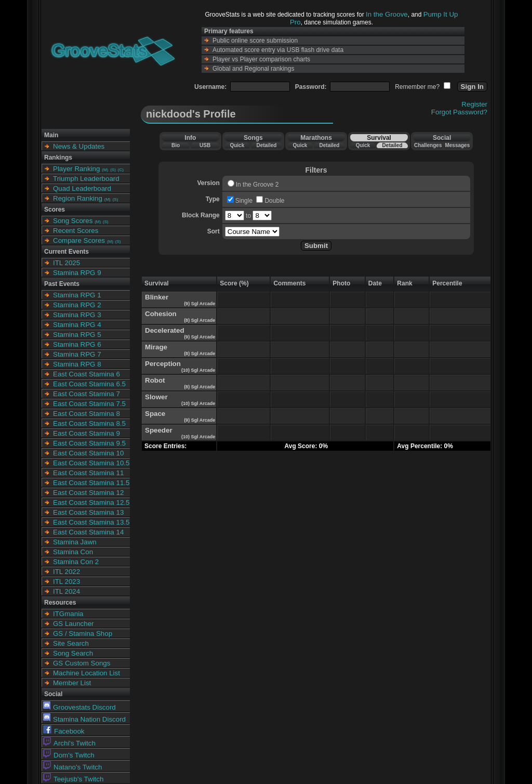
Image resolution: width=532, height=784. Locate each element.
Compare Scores (79, 240)
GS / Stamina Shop (83, 633)
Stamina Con (73, 552)
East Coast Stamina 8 (87, 414)
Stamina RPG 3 (77, 315)
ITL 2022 (66, 572)
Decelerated (165, 330)
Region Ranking (78, 198)
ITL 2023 (66, 582)
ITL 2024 (66, 591)
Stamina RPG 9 (77, 273)
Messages (457, 145)
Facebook (64, 731)
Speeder (159, 430)
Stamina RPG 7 (77, 354)
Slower (156, 397)
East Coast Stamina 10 (88, 453)
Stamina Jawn (75, 542)
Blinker (157, 297)
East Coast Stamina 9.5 (89, 443)
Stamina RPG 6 (77, 344)
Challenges (428, 145)
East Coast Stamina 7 (87, 394)
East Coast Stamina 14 (88, 532)
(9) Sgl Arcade (199, 304)
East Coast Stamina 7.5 (89, 404)
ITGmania (68, 614)
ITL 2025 (66, 263)
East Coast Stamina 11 (88, 473)
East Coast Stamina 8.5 (89, 423)
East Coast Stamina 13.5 (91, 522)
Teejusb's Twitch (73, 779)
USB (205, 145)
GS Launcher (74, 624)
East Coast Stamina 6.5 (89, 384)
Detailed (266, 145)
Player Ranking (76, 169)
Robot (155, 380)
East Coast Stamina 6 (87, 374)
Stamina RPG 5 (77, 335)
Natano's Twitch (72, 767)
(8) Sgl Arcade (199, 320)
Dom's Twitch (69, 755)
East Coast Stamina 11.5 (91, 483)
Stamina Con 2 (76, 562)
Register (474, 104)
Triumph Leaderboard (86, 179)
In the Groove (387, 14)
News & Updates (79, 146)
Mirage (156, 347)
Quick (237, 145)
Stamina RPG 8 (77, 364)
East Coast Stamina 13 (88, 512)
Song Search (73, 653)
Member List (72, 683)
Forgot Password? (459, 112)
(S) (113, 170)
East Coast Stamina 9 (87, 433)
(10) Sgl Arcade (198, 370)
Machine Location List (87, 673)
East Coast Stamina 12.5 (91, 502)
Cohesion (161, 314)
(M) (105, 170)
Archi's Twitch (69, 743)
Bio (176, 145)
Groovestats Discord (79, 707)
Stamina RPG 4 (77, 325)
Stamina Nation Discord (84, 719)
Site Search (71, 643)
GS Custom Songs (82, 663)
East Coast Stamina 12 (88, 493)
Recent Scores (76, 231)
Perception (163, 364)
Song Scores (73, 221)
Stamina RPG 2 (77, 305)
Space (155, 414)
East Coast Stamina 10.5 (91, 463)
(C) (121, 170)
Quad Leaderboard (82, 188)
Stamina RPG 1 (77, 295)
